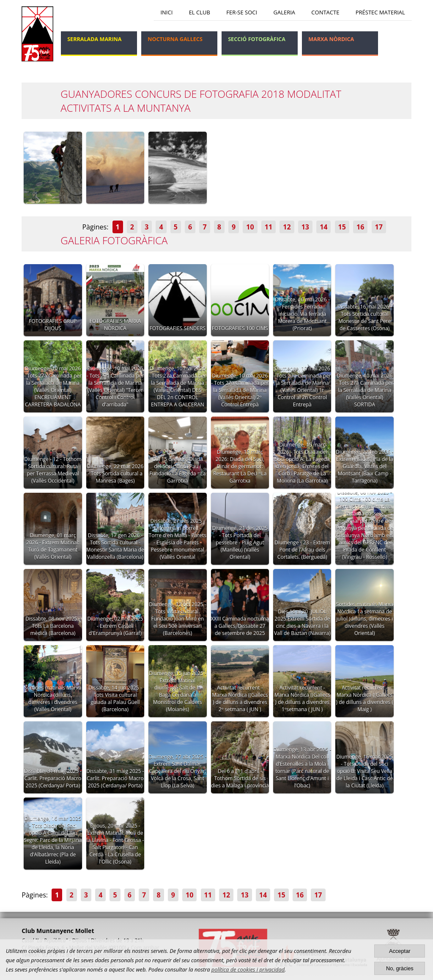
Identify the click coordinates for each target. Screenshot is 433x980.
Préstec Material (380, 12)
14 (323, 227)
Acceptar (400, 951)
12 (287, 227)
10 (250, 227)
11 (269, 227)
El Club (200, 12)
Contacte (325, 12)
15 (342, 227)
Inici (166, 12)
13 (305, 227)
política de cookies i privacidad (248, 969)
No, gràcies (400, 968)
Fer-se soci (242, 12)
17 (379, 227)
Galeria (284, 12)
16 (360, 227)
